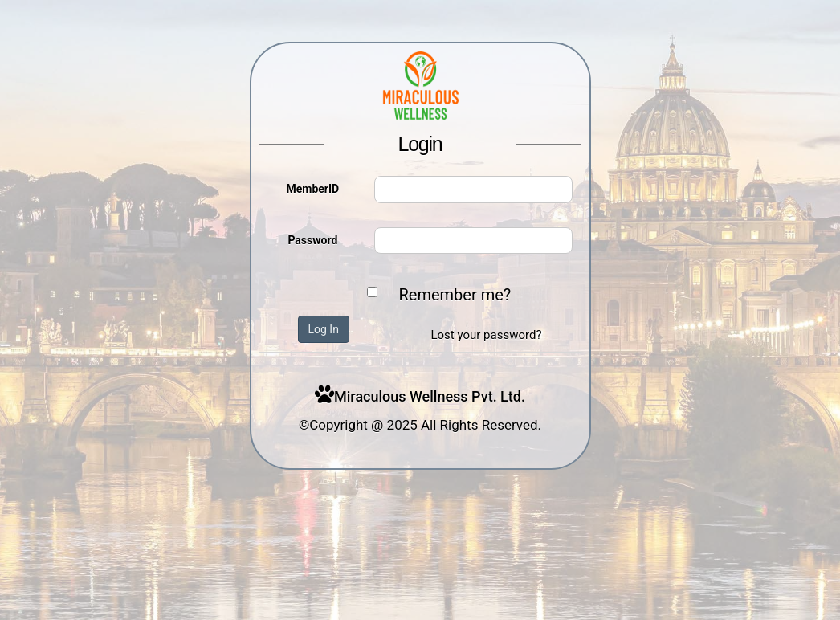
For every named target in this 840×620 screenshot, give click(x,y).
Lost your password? (486, 335)
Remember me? (455, 295)
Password (312, 240)
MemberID (312, 189)
